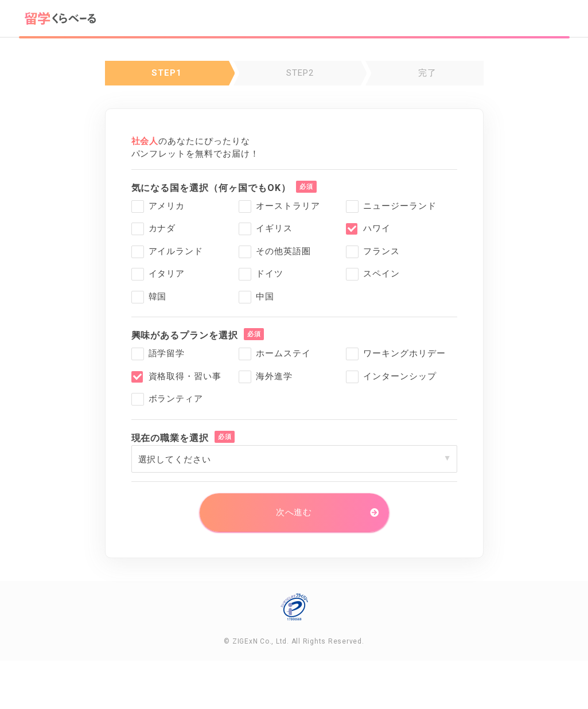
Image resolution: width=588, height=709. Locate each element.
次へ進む (294, 512)
